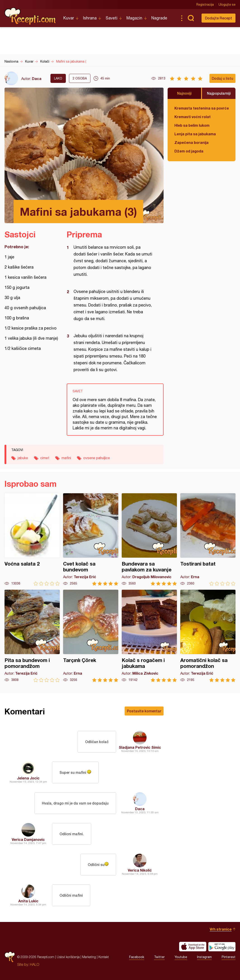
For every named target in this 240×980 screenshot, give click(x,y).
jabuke (23, 458)
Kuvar (69, 18)
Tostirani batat (208, 539)
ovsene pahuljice (97, 458)
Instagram (204, 957)
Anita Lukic (28, 901)
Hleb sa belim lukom (192, 125)
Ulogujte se (227, 5)
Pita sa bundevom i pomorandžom (32, 636)
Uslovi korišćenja (68, 957)
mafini (66, 458)
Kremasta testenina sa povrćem (202, 108)
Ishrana (90, 18)
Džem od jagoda (189, 151)
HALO (34, 964)
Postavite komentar (144, 711)
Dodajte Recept (219, 18)
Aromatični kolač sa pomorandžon (208, 636)
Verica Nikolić (140, 870)
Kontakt (104, 957)
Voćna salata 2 (32, 539)
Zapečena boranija (191, 142)
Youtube (181, 957)
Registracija (205, 5)
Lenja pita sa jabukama (195, 134)
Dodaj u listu (222, 78)
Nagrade (159, 18)
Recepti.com (31, 16)
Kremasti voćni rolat (192, 117)
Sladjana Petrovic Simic (140, 747)
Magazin (134, 18)
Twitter (159, 957)
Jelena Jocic (28, 778)
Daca (37, 78)
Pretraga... (191, 18)
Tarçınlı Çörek (91, 636)
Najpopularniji (219, 93)
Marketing (89, 957)
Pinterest (229, 957)
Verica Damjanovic (28, 839)
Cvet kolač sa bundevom (91, 539)
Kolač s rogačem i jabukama (149, 636)
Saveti (112, 18)
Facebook (137, 957)
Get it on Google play (222, 947)
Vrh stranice (221, 929)
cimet (45, 458)
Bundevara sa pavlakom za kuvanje (149, 539)
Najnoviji (184, 93)
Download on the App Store (193, 947)
